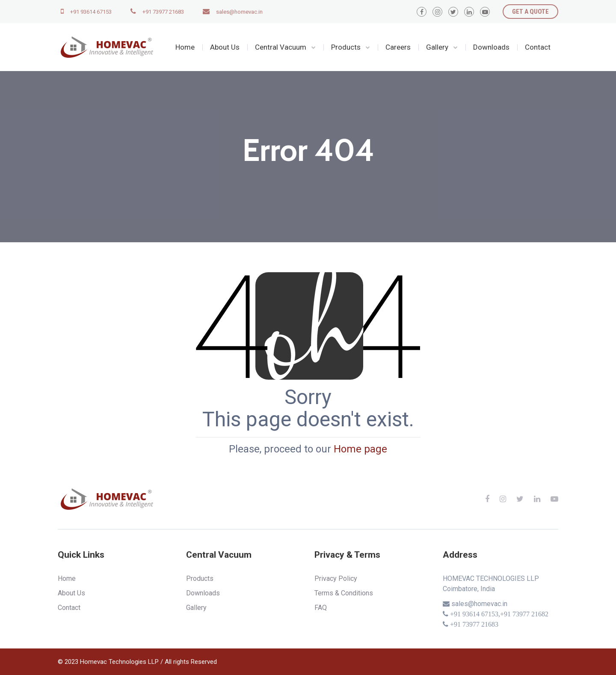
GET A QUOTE (530, 12)
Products (346, 47)
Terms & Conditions (344, 593)
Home (185, 47)
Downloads (491, 47)
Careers (398, 47)
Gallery (437, 47)
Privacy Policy (336, 578)
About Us (225, 47)
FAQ (321, 608)
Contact (538, 47)
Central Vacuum (281, 47)
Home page (360, 449)
